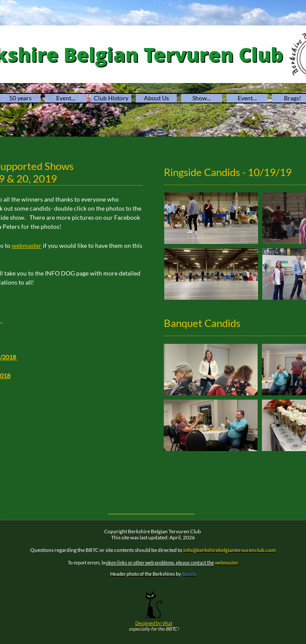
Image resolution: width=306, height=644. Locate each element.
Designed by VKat (154, 623)
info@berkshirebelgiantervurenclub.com (229, 550)
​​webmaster (27, 245)
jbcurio (189, 574)
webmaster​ (226, 562)
